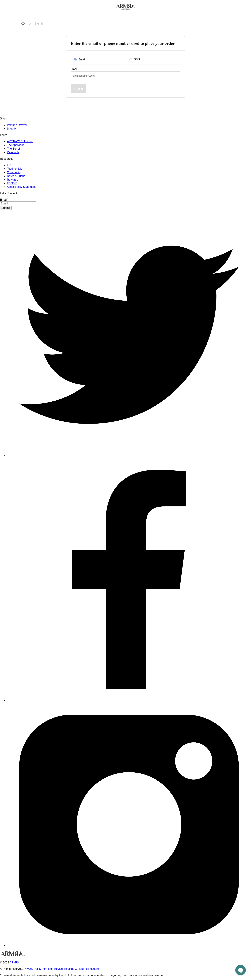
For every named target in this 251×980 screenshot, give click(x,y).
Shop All (12, 129)
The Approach (16, 145)
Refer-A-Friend (16, 176)
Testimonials (15, 169)
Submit (6, 208)
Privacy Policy (33, 969)
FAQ (10, 165)
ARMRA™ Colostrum (20, 141)
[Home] (23, 24)
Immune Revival (17, 125)
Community (14, 172)
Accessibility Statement (21, 187)
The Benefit (14, 149)
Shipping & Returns (75, 969)
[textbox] (125, 76)
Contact (12, 183)
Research (13, 152)
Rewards (12, 180)
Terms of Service (52, 969)
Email (74, 69)
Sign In (78, 88)
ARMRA (15, 962)
